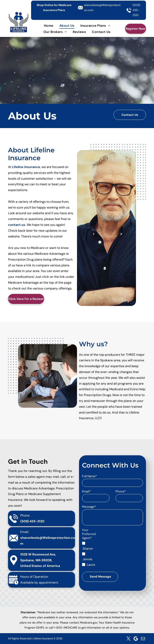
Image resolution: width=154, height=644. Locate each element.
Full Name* (89, 476)
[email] (143, 639)
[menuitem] (49, 26)
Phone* (121, 491)
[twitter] (129, 639)
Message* (89, 507)
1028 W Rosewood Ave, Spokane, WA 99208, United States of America (40, 560)
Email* (86, 491)
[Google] (136, 639)
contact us (17, 225)
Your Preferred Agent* (89, 534)
